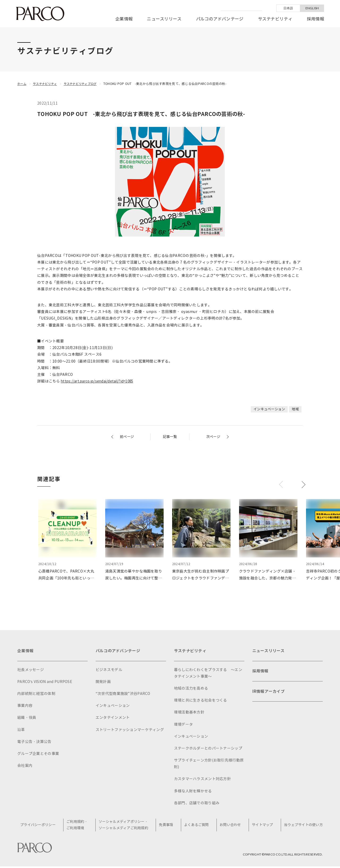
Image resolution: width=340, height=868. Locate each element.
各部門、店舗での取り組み (197, 804)
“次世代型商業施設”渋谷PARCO (123, 695)
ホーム (22, 84)
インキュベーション (268, 409)
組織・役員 (27, 719)
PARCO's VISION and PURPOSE (45, 683)
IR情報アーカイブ (270, 695)
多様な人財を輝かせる (193, 792)
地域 (295, 409)
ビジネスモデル (109, 671)
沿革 (21, 731)
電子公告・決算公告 (34, 743)
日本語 (288, 8)
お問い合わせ (230, 826)
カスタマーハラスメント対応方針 (202, 780)
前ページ (127, 437)
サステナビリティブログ (85, 84)
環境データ (183, 725)
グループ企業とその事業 (38, 755)
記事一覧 (170, 437)
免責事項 (168, 826)
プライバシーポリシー (41, 826)
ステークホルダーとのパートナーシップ (208, 749)
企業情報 (124, 19)
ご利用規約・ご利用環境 (79, 826)
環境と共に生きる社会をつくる (201, 701)
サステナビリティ (275, 19)
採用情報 (315, 19)
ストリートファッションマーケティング (130, 731)
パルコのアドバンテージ (220, 19)
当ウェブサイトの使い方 (302, 826)
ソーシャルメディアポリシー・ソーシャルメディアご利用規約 (126, 826)
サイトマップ (261, 826)
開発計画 (103, 683)
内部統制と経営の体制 (36, 695)
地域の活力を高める (191, 689)
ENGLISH (312, 8)
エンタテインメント (113, 719)
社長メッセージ (31, 671)
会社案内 (25, 767)
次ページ (213, 437)
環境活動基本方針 (189, 713)
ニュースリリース (164, 19)
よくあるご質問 (197, 826)
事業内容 (25, 707)
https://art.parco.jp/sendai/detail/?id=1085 (100, 381)
